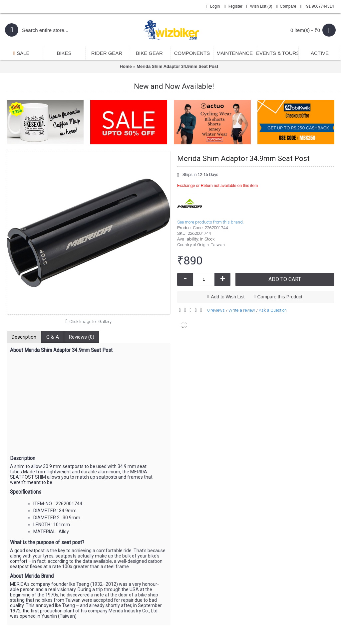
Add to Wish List (228, 297)
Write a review (242, 310)
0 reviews (216, 310)
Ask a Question (273, 310)
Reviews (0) (82, 337)
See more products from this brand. (210, 222)
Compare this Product (280, 297)
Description (24, 337)
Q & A (53, 337)
